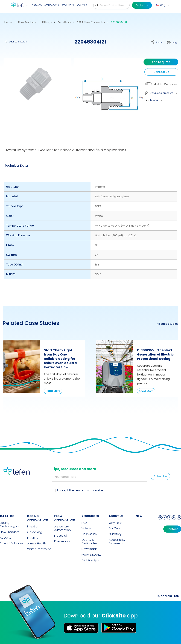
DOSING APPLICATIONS (38, 518)
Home (8, 22)
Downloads (89, 549)
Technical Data (16, 166)
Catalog (37, 5)
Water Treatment (39, 549)
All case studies (167, 324)
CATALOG (7, 516)
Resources (68, 5)
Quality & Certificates (89, 542)
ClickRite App (90, 560)
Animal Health (37, 544)
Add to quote (161, 62)
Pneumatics (62, 541)
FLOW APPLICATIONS (65, 518)
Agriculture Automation (62, 528)
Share (159, 42)
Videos (86, 529)
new (139, 516)
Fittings (47, 22)
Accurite (6, 538)
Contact (172, 529)
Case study (89, 534)
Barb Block (64, 22)
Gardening (35, 532)
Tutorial (154, 100)
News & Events (91, 555)
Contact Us (142, 5)
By (168, 596)
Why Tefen (116, 523)
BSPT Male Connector (91, 22)
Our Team (116, 529)
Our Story (115, 534)
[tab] (16, 166)
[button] (162, 5)
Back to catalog (18, 42)
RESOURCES (90, 516)
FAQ (84, 523)
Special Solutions (12, 543)
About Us (82, 5)
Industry (33, 538)
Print (174, 43)
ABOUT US (116, 516)
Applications (52, 5)
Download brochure (162, 93)
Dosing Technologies (9, 525)
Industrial (60, 536)
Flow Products (27, 22)
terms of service (92, 490)
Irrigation (33, 527)
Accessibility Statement (117, 542)
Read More (53, 391)
